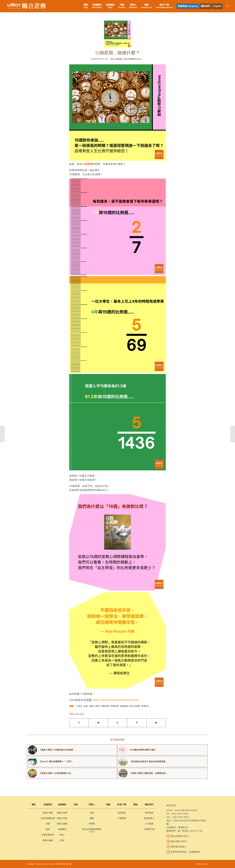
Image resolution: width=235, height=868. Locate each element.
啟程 (48, 829)
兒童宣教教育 (48, 835)
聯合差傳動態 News (132, 59)
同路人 (92, 804)
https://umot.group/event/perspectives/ (116, 700)
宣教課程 (115, 706)
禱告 (34, 804)
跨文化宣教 (135, 706)
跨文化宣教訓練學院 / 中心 (92, 830)
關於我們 (149, 804)
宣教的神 (105, 706)
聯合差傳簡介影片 (178, 836)
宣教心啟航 (48, 840)
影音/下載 (122, 804)
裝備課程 (124, 706)
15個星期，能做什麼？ (117, 53)
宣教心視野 (94, 706)
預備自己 (145, 706)
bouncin (205, 864)
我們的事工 (149, 818)
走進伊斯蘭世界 (48, 818)
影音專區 (122, 813)
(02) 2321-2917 (181, 817)
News (62, 835)
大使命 (79, 706)
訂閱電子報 (149, 829)
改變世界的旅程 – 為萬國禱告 (183, 852)
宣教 (86, 706)
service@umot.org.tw (186, 810)
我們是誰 (149, 813)
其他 (112, 59)
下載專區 (122, 818)
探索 (48, 824)
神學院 (92, 824)
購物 (135, 804)
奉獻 (108, 804)
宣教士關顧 (62, 824)
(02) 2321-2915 (180, 814)
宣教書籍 (62, 829)
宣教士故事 (62, 813)
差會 (92, 813)
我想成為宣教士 (176, 847)
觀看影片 (183, 827)
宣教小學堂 (62, 818)
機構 (92, 818)
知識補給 (119, 59)
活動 (76, 804)
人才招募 (149, 824)
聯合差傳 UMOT (177, 841)
